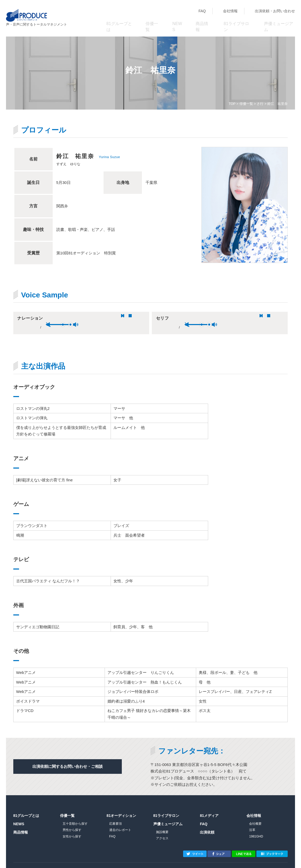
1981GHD (256, 828)
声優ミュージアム (278, 21)
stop (59, 316)
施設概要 (162, 823)
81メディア (209, 807)
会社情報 (230, 11)
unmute (93, 316)
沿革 (252, 821)
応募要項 (116, 815)
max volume (120, 316)
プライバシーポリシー (29, 861)
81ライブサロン (236, 21)
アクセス (162, 829)
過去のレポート (120, 821)
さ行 (260, 104)
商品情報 (203, 21)
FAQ (202, 11)
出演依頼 (207, 823)
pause (52, 316)
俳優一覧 (153, 21)
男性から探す (72, 821)
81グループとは (119, 21)
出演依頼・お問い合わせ (275, 11)
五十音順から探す (75, 815)
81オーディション (122, 807)
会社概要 (255, 815)
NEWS (178, 21)
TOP (232, 104)
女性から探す (72, 828)
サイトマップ (63, 861)
